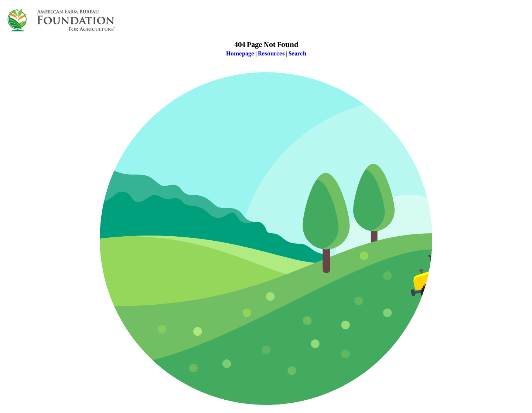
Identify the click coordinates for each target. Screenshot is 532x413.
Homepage (240, 54)
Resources (271, 54)
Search (297, 54)
